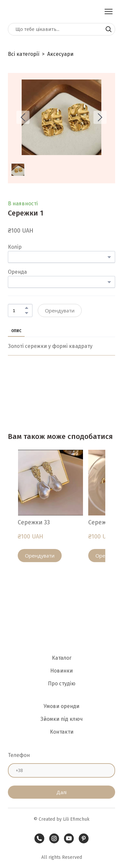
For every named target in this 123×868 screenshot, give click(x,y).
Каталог (62, 658)
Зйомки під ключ (61, 719)
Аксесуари (60, 54)
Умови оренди (61, 706)
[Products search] (61, 29)
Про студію (62, 684)
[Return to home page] (23, 11)
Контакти (62, 732)
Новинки (61, 671)
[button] (109, 29)
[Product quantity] (19, 310)
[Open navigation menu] (109, 11)
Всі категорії (24, 54)
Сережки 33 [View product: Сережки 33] (34, 522)
